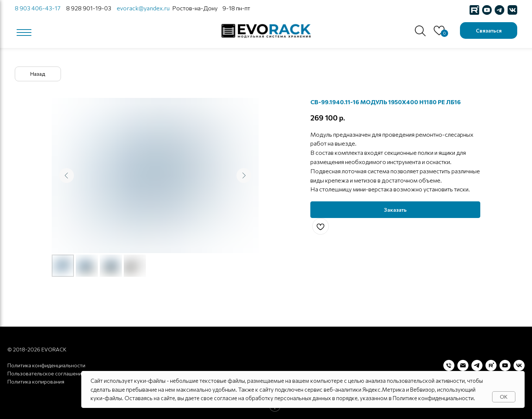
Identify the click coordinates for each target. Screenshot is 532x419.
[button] (489, 30)
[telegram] (477, 365)
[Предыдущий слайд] (66, 176)
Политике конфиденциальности (433, 398)
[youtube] (505, 365)
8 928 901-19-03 (89, 8)
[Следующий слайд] (244, 176)
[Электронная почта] (463, 365)
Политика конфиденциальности (46, 365)
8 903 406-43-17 (37, 8)
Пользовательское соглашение (46, 373)
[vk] (519, 365)
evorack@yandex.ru (143, 8)
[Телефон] (449, 365)
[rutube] (491, 365)
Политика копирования (36, 381)
